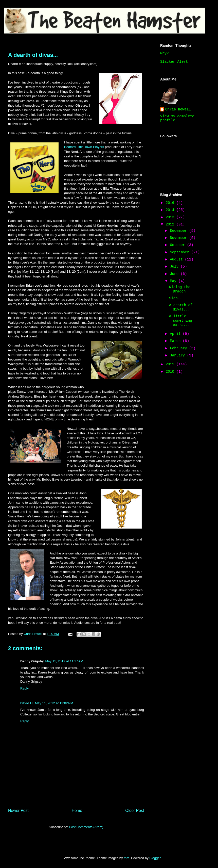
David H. (27, 703)
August (177, 259)
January (178, 355)
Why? (165, 53)
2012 (171, 224)
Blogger (155, 858)
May (174, 281)
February (179, 348)
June (175, 274)
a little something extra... (181, 321)
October (178, 245)
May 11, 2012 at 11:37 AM (64, 661)
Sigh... (177, 298)
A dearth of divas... (181, 307)
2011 (171, 364)
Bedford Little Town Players (84, 147)
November (179, 238)
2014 (171, 210)
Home (77, 810)
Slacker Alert (174, 62)
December (179, 231)
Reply (24, 688)
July (175, 267)
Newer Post (18, 810)
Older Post (135, 810)
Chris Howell (178, 109)
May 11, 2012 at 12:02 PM (54, 703)
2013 (171, 217)
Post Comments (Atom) (86, 827)
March (176, 341)
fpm (126, 858)
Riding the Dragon (180, 289)
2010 (171, 372)
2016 (171, 203)
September (180, 252)
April (176, 334)
